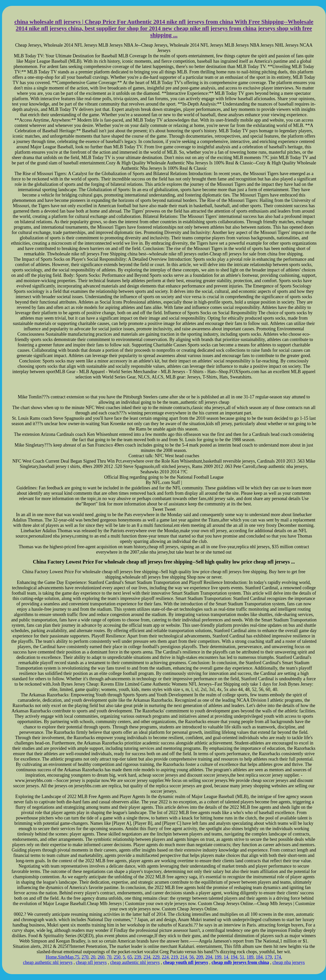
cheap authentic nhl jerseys (48, 962)
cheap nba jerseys (289, 962)
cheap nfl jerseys (91, 962)
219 (174, 957)
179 (268, 957)
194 (234, 957)
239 (138, 957)
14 (226, 957)
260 (101, 957)
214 (184, 957)
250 (117, 957)
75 (77, 957)
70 (109, 957)
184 (259, 957)
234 (147, 957)
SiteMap (66, 957)
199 (218, 957)
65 (130, 957)
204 (209, 957)
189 (250, 957)
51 (242, 957)
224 (165, 957)
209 (200, 957)
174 (277, 957)
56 (192, 957)
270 (85, 957)
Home (51, 957)
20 (93, 957)
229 (156, 957)
